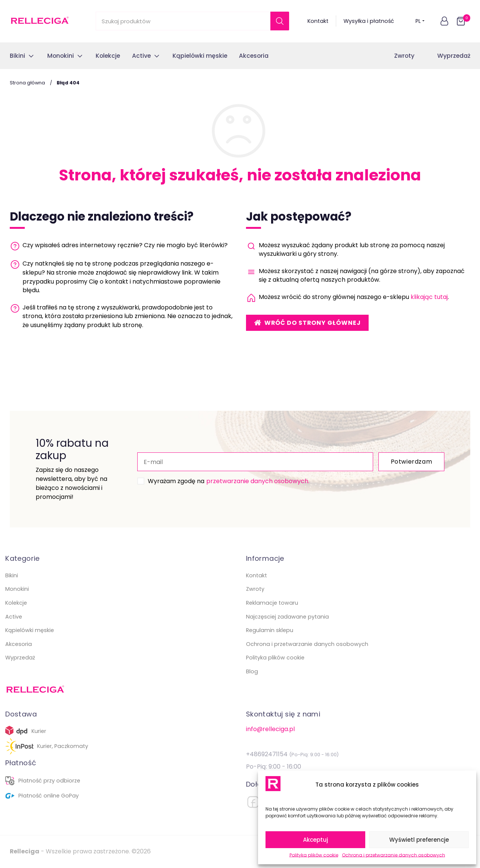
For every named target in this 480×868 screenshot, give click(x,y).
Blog (252, 671)
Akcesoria (19, 644)
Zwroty (404, 56)
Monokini (17, 589)
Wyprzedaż (454, 56)
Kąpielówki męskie (30, 630)
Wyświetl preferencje (419, 840)
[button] (444, 21)
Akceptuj (316, 840)
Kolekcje (16, 603)
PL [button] (420, 21)
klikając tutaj (429, 297)
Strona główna (27, 83)
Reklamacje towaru (272, 603)
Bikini (12, 575)
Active (14, 617)
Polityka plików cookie (314, 855)
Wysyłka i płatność (369, 21)
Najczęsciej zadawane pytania (287, 617)
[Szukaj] (280, 21)
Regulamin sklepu (270, 630)
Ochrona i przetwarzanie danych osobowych (394, 855)
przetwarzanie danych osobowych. (258, 481)
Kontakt (318, 21)
